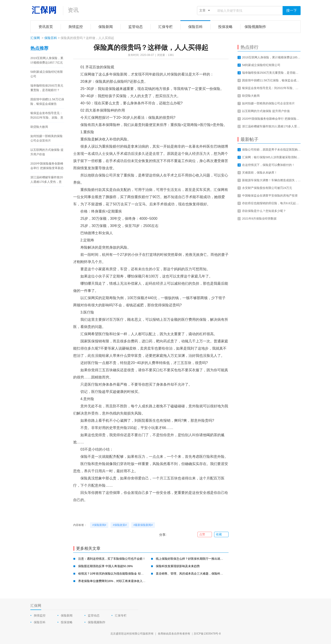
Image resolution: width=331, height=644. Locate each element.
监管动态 (94, 615)
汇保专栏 (121, 615)
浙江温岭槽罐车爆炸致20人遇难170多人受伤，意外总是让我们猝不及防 (47, 180)
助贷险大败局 (39, 127)
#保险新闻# (99, 525)
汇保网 (35, 38)
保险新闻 (67, 615)
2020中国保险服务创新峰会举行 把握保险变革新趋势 (47, 166)
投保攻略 (67, 622)
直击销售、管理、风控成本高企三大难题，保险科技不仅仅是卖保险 (200, 574)
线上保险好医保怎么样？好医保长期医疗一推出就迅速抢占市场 (197, 559)
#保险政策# (120, 525)
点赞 (205, 534)
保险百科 (51, 38)
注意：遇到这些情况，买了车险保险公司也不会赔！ (112, 559)
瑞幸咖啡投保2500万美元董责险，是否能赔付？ (47, 88)
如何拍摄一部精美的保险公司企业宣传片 (46, 138)
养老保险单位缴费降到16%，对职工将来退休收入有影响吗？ (118, 581)
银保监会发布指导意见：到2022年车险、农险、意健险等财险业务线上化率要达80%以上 (47, 116)
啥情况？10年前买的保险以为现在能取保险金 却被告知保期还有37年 (123, 574)
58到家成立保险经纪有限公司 (47, 74)
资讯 (73, 10)
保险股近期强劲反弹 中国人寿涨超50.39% (105, 566)
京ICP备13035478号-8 (207, 634)
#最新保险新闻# (143, 525)
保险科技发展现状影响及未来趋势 (178, 566)
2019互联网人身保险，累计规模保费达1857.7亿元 (47, 60)
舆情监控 (40, 615)
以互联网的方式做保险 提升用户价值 (47, 152)
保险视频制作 (97, 622)
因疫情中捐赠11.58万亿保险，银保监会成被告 (47, 102)
